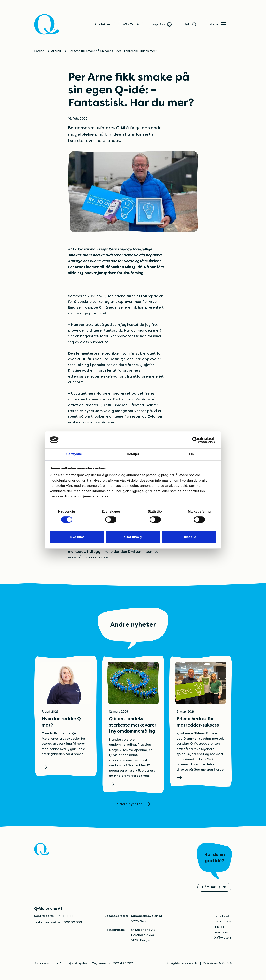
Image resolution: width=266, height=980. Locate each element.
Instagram (222, 921)
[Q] (47, 24)
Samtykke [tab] (74, 454)
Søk (190, 24)
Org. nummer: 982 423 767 (112, 963)
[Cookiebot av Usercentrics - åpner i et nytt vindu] (199, 440)
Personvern (43, 963)
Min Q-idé (131, 24)
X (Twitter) (223, 937)
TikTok (219, 927)
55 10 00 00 (64, 916)
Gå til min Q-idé (214, 887)
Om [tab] (192, 454)
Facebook (222, 916)
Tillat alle (189, 537)
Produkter (102, 24)
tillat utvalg (133, 537)
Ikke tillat (77, 537)
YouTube (221, 932)
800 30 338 (73, 922)
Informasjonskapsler (72, 963)
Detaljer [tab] (133, 454)
